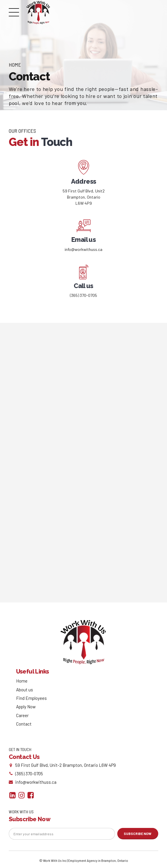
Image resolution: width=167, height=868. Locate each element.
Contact (24, 724)
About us (25, 690)
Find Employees (31, 699)
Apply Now (26, 707)
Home (15, 65)
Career (22, 716)
